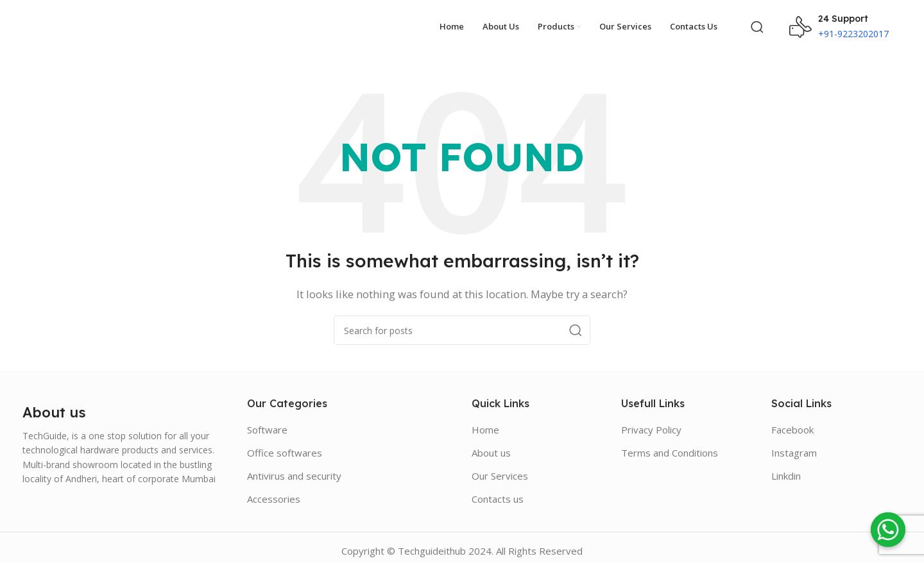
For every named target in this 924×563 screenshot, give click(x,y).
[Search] (757, 24)
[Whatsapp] (888, 530)
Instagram (794, 446)
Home (485, 423)
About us (491, 446)
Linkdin (786, 469)
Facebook (792, 423)
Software (267, 423)
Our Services (500, 469)
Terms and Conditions (670, 446)
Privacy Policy (651, 423)
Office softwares (285, 446)
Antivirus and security (294, 469)
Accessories (274, 492)
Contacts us (498, 492)
